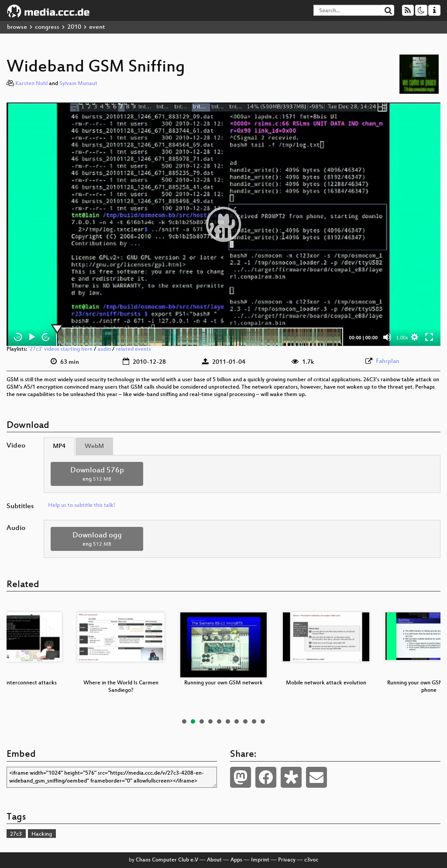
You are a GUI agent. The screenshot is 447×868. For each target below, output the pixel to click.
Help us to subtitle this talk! (82, 506)
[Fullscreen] (429, 337)
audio (104, 349)
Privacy (287, 860)
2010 (74, 27)
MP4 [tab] (59, 446)
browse (17, 27)
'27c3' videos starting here (60, 349)
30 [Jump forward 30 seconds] (46, 337)
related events (133, 349)
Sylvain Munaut (78, 84)
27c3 (16, 834)
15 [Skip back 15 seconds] (18, 337)
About (214, 860)
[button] (223, 224)
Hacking (42, 834)
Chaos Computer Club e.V (167, 860)
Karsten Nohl (31, 84)
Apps (236, 860)
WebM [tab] (94, 446)
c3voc (311, 860)
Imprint (260, 860)
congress (47, 27)
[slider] (200, 337)
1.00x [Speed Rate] (402, 338)
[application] (223, 224)
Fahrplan (388, 361)
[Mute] (387, 337)
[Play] (32, 337)
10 (263, 721)
